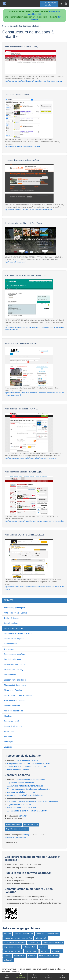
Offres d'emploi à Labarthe (18, 770)
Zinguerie (8, 747)
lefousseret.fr (57, 951)
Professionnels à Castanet (49, 956)
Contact (62, 976)
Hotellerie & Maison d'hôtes (15, 664)
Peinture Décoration (12, 706)
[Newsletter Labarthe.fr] (61, 3)
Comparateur (21, 976)
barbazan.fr (8, 960)
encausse (7, 934)
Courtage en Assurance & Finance (18, 633)
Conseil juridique (11, 623)
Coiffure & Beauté (11, 618)
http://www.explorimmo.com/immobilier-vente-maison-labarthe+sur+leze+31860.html (34, 521)
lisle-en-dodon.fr (31, 951)
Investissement (10, 675)
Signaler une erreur (31, 825)
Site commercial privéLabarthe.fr (49, 4)
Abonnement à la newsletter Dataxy (27, 811)
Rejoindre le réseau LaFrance (17, 829)
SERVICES (9, 600)
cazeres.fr (32, 956)
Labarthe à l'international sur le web (22, 808)
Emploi (34, 976)
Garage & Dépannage (13, 726)
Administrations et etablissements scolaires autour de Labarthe (33, 801)
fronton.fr (7, 956)
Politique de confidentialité (15, 837)
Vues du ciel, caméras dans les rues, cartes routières (29, 789)
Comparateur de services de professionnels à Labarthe (30, 764)
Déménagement (11, 644)
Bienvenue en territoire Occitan (48, 934)
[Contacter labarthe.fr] (66, 3)
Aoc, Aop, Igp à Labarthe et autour (21, 792)
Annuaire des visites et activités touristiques (25, 786)
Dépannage (9, 649)
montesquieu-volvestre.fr (13, 951)
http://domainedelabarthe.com (15, 262)
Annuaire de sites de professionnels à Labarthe (26, 767)
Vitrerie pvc (9, 742)
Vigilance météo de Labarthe (19, 805)
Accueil (7, 976)
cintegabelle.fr (19, 956)
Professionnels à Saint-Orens (14, 943)
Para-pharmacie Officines (14, 701)
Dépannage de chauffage (14, 654)
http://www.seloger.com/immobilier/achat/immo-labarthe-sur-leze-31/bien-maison (33, 81)
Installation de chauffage (14, 670)
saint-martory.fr (34, 943)
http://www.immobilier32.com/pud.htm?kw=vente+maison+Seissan (28, 210)
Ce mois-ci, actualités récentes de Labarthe (25, 795)
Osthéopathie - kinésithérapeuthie (18, 695)
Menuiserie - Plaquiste (13, 690)
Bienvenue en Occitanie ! (24, 934)
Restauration (9, 731)
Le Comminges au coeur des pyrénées (18, 938)
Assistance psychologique (15, 608)
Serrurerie (8, 737)
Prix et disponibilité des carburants (31, 780)
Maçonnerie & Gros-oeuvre (15, 685)
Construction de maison (14, 628)
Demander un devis (13, 825)
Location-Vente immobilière (15, 680)
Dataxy (26, 835)
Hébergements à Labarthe (27, 760)
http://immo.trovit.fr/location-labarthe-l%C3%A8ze (22, 147)
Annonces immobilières (14, 711)
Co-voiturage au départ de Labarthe (22, 798)
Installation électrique (13, 659)
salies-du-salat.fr (30, 947)
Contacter (23, 816)
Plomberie (8, 716)
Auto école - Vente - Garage (15, 613)
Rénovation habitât (12, 721)
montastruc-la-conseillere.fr (53, 943)
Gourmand (48, 976)
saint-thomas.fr (41, 938)
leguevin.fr (45, 951)
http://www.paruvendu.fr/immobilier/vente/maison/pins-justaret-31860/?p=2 (31, 458)
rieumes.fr (43, 947)
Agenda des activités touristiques (21, 783)
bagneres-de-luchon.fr (12, 947)
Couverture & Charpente (14, 639)
